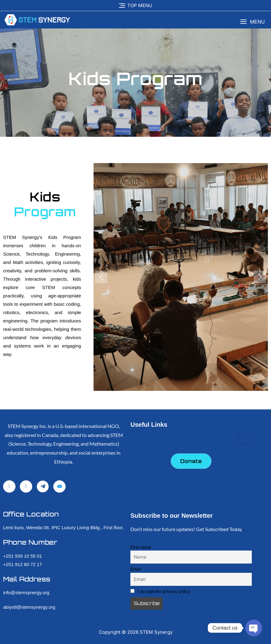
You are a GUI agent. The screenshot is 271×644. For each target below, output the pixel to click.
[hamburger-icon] (245, 440)
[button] (252, 22)
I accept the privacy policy (160, 591)
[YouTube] (59, 486)
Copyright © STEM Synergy (136, 632)
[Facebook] (9, 486)
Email (136, 569)
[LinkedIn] (26, 486)
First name (141, 547)
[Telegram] (43, 486)
